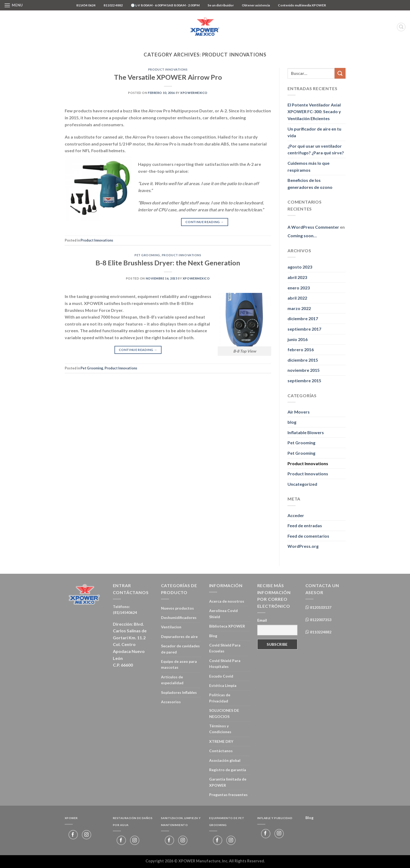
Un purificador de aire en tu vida (314, 132)
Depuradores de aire (179, 636)
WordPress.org (303, 546)
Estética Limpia (223, 685)
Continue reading (205, 222)
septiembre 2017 (304, 329)
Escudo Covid (221, 676)
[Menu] (13, 5)
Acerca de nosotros (227, 601)
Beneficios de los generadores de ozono (310, 184)
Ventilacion (171, 627)
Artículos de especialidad (172, 680)
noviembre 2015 (304, 370)
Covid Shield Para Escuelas (225, 648)
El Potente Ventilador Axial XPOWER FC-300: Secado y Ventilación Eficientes (314, 112)
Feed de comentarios (308, 536)
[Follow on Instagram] (87, 835)
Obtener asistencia (256, 5)
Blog (213, 636)
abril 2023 (297, 277)
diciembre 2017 (303, 318)
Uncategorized (302, 484)
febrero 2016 (301, 349)
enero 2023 (299, 288)
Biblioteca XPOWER (227, 626)
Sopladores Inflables (179, 692)
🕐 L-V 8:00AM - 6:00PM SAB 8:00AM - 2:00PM (165, 5)
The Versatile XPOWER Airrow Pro (168, 77)
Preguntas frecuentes (228, 795)
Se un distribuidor (221, 5)
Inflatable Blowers (306, 432)
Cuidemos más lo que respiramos (309, 167)
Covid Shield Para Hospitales (225, 664)
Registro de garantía (228, 770)
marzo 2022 (299, 308)
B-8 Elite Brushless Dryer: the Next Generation (168, 263)
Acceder (296, 515)
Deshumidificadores (179, 617)
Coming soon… (302, 236)
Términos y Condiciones (220, 729)
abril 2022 (297, 298)
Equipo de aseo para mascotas (179, 664)
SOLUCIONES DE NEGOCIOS (224, 713)
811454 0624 (86, 5)
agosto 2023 (300, 267)
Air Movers (299, 412)
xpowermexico (194, 93)
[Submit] (340, 73)
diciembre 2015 (303, 360)
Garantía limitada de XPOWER (228, 782)
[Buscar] (401, 27)
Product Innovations (168, 69)
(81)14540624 (125, 612)
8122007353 (320, 620)
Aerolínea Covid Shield (223, 613)
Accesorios (171, 702)
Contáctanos (221, 751)
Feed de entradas (305, 525)
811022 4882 (113, 5)
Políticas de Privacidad (220, 698)
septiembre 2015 (304, 381)
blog (292, 422)
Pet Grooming (147, 255)
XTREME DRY (221, 741)
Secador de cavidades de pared (180, 649)
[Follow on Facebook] (73, 835)
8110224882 (320, 632)
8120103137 (320, 607)
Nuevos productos (177, 608)
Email (262, 620)
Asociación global (225, 760)
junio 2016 (298, 339)
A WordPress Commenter (313, 227)
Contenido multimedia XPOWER (302, 5)
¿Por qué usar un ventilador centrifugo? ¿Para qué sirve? (316, 149)
